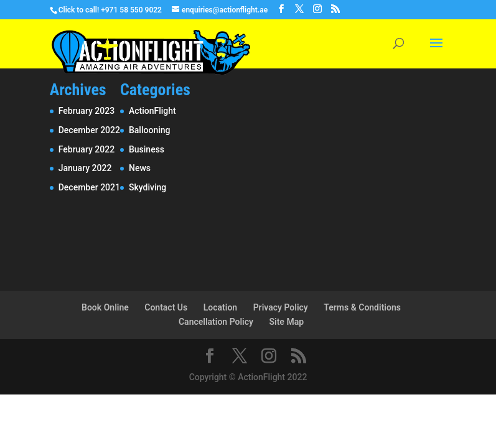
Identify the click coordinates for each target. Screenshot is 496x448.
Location (220, 307)
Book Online (105, 307)
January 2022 (85, 168)
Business (147, 149)
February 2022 (87, 149)
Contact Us (166, 307)
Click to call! (79, 10)
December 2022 (89, 130)
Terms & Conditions (362, 307)
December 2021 (89, 187)
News (140, 168)
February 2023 (87, 111)
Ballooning (150, 130)
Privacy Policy (281, 307)
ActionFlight (152, 111)
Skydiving (147, 187)
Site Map (286, 322)
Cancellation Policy (216, 322)
